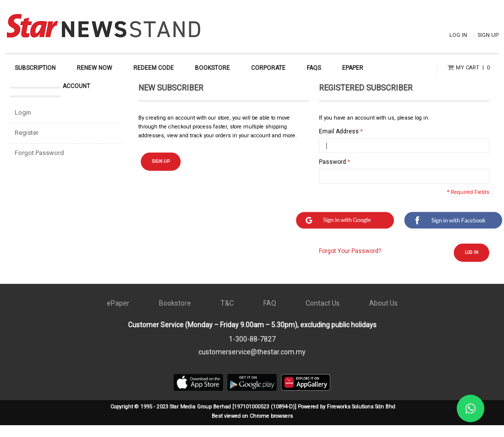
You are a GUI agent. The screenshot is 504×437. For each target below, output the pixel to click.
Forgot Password (39, 165)
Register (27, 144)
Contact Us (323, 315)
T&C (227, 315)
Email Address (339, 143)
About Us (383, 315)
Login (23, 124)
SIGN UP (488, 35)
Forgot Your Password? (350, 263)
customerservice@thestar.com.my (252, 364)
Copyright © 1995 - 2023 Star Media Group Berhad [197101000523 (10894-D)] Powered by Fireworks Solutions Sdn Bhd (253, 419)
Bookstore (175, 315)
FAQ (270, 315)
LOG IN (458, 35)
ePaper (118, 315)
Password (332, 174)
